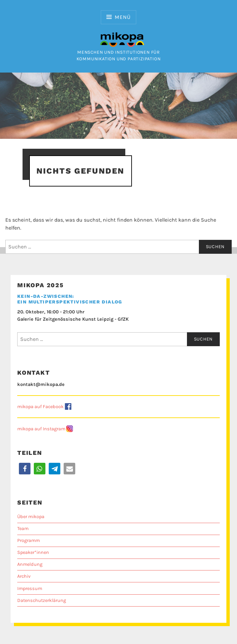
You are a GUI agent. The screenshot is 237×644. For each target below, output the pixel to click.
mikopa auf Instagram (41, 429)
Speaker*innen (33, 552)
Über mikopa (31, 517)
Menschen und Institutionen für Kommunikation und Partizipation (119, 52)
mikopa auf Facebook (40, 407)
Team (23, 529)
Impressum (30, 589)
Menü (122, 17)
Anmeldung (30, 564)
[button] (25, 469)
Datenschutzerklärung (42, 600)
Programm (29, 540)
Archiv (24, 576)
